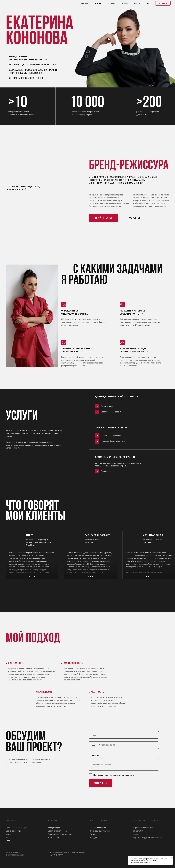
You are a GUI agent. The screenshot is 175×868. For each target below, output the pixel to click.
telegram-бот (138, 831)
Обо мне (85, 3)
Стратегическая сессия (111, 412)
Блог (149, 3)
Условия (94, 834)
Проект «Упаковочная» (111, 435)
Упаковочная (53, 838)
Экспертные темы (98, 828)
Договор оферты (57, 855)
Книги (125, 3)
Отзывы (112, 3)
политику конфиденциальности (119, 775)
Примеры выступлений (100, 831)
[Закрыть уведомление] (171, 858)
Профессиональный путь (16, 828)
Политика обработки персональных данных (68, 852)
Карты (137, 3)
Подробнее (106, 471)
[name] (124, 735)
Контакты (163, 3)
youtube (136, 834)
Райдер (93, 838)
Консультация (107, 406)
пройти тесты (104, 218)
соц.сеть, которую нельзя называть (148, 838)
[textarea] (124, 766)
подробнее (134, 218)
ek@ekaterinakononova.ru (143, 828)
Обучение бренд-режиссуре (113, 441)
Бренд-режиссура (14, 831)
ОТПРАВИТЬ (101, 783)
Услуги (98, 3)
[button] (30, 576)
